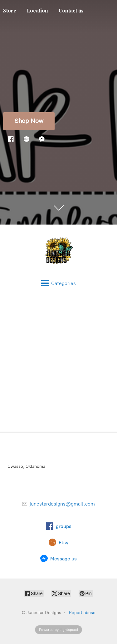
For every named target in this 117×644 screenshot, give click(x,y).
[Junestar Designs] (58, 252)
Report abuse (82, 613)
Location (37, 10)
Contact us (71, 10)
